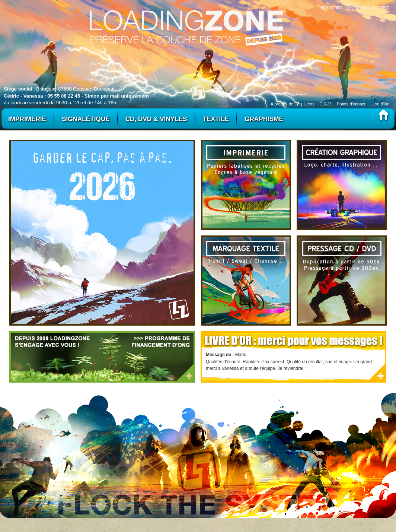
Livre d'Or (379, 104)
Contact (381, 7)
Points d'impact (351, 104)
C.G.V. (325, 104)
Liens (309, 104)
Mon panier (358, 7)
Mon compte (331, 7)
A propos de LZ (285, 104)
